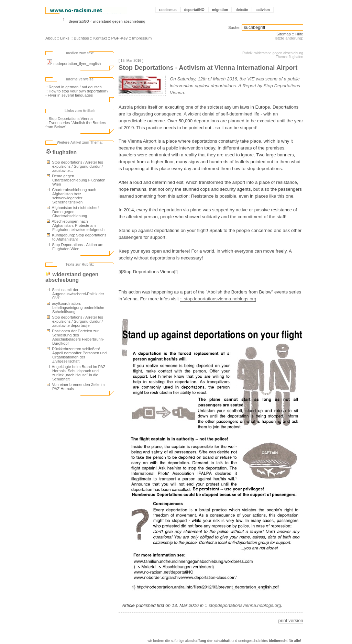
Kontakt (100, 38)
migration (220, 10)
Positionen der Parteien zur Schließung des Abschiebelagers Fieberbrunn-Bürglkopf (75, 337)
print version (291, 620)
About (51, 38)
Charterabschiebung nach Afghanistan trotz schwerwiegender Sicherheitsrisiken (71, 196)
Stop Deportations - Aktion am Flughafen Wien (75, 247)
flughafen (61, 152)
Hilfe (299, 34)
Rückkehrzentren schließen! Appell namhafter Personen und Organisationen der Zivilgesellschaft (77, 355)
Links (65, 38)
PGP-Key (119, 38)
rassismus (168, 10)
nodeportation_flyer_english (74, 64)
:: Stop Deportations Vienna (69, 119)
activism (263, 10)
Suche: (234, 27)
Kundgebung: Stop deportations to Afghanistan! (76, 237)
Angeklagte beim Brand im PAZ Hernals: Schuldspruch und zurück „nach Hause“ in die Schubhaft (76, 373)
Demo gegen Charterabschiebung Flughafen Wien (76, 180)
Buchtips (81, 38)
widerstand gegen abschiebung (119, 21)
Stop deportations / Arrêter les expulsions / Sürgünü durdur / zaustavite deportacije (75, 321)
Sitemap (284, 34)
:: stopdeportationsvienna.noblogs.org (218, 299)
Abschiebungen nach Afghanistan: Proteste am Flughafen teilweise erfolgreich (76, 225)
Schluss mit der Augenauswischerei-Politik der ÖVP (75, 294)
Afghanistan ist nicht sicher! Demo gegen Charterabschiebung (73, 212)
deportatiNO (194, 10)
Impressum (142, 38)
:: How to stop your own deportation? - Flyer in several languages (77, 93)
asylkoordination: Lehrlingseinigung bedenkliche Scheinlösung (75, 308)
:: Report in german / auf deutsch (74, 87)
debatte (242, 10)
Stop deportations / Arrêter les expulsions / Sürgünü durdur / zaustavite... (75, 166)
